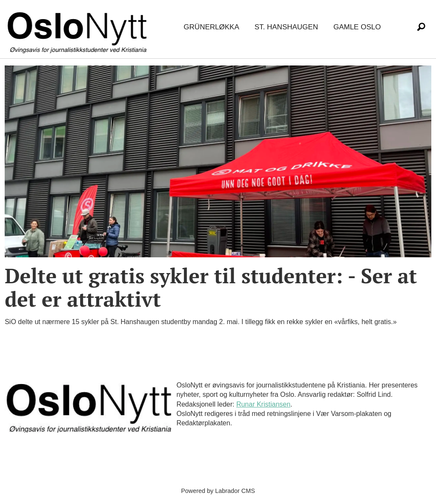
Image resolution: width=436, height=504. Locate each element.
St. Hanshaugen (286, 27)
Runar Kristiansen (263, 404)
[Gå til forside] (79, 27)
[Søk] (421, 27)
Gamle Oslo (357, 27)
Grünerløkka (211, 27)
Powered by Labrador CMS (218, 491)
